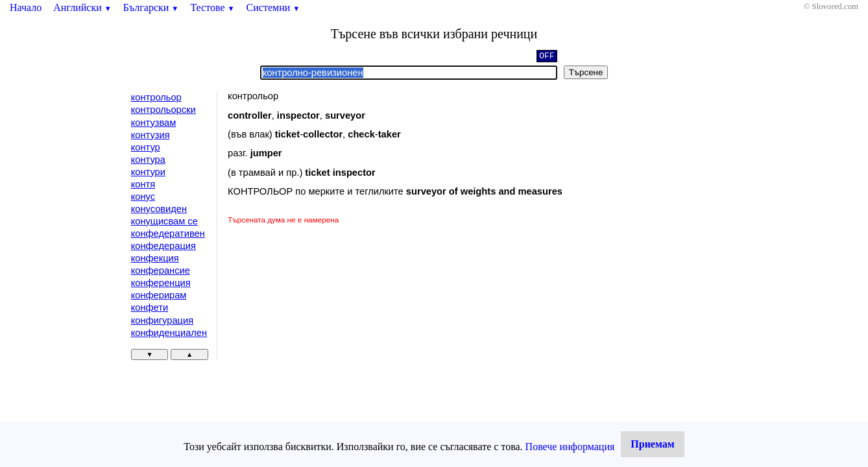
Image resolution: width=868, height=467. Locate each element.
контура (148, 160)
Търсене (586, 72)
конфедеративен (168, 233)
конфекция (155, 258)
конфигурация (162, 320)
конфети (150, 307)
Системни (273, 7)
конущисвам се (164, 221)
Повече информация (570, 447)
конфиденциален (169, 333)
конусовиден (159, 209)
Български (151, 7)
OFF (547, 57)
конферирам (159, 295)
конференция (161, 283)
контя (143, 184)
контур (146, 147)
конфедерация (163, 246)
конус (143, 197)
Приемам (652, 444)
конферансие (161, 270)
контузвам (154, 123)
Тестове (212, 7)
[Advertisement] (337, 323)
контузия (151, 135)
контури (148, 172)
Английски (82, 7)
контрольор (156, 97)
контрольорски (163, 110)
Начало (26, 7)
